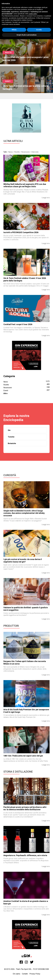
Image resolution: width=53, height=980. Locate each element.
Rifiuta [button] (14, 30)
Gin (9, 430)
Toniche (11, 437)
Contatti (25, 974)
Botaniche (12, 443)
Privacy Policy (35, 974)
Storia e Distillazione (18, 772)
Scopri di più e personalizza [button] (26, 35)
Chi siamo (17, 974)
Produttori (11, 626)
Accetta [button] (39, 30)
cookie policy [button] (33, 14)
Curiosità (10, 475)
